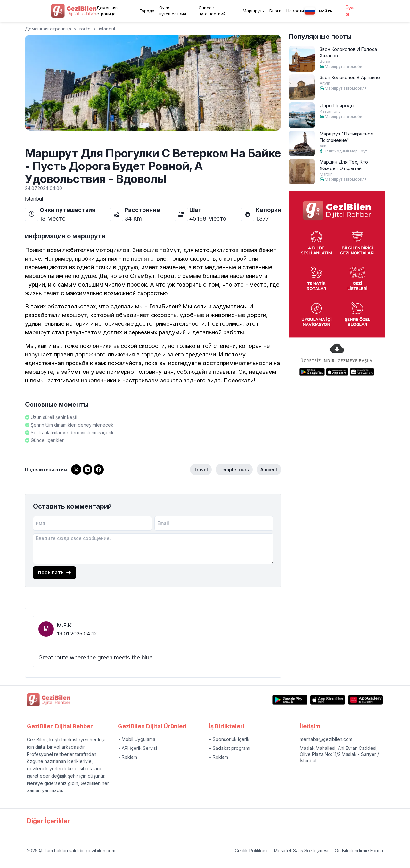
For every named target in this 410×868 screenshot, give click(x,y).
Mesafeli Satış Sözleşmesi (301, 851)
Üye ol (349, 11)
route (85, 29)
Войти (326, 11)
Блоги (275, 11)
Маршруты (254, 11)
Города (147, 11)
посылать (54, 572)
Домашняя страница (107, 11)
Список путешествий (212, 11)
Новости (295, 11)
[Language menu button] (310, 11)
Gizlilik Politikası (251, 851)
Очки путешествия (173, 11)
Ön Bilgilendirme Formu (359, 851)
